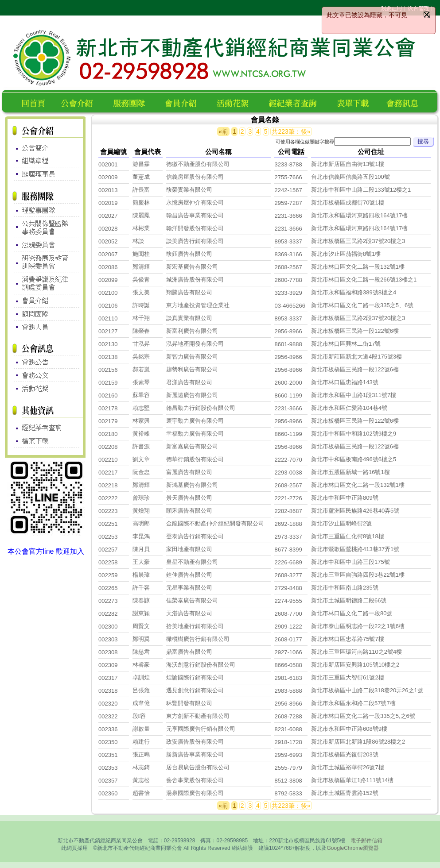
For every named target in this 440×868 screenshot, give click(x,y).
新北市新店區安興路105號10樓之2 (355, 665)
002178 (108, 408)
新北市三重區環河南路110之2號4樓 (356, 652)
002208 (108, 447)
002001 (108, 164)
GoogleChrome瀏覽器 (352, 848)
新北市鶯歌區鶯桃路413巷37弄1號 (355, 549)
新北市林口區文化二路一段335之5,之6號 (363, 716)
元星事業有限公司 (189, 588)
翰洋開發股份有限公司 (195, 228)
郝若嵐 (141, 369)
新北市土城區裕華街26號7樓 (348, 767)
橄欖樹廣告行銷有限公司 (198, 639)
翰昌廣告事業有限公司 (195, 215)
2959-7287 (288, 203)
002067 (108, 254)
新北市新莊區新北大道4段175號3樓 (356, 357)
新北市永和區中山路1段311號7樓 (354, 395)
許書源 (141, 446)
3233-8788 (288, 164)
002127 (108, 331)
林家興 (141, 421)
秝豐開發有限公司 (189, 703)
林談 (138, 241)
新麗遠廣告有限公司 (192, 395)
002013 (108, 190)
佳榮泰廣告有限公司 (192, 600)
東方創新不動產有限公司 (198, 716)
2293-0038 (288, 473)
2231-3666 (288, 216)
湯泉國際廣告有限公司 (195, 793)
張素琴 (141, 382)
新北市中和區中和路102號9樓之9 (354, 434)
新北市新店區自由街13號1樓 (348, 164)
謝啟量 (141, 729)
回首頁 (35, 102)
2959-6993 (288, 755)
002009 (108, 177)
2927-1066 (288, 652)
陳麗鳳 (141, 215)
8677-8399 (288, 550)
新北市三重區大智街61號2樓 (348, 677)
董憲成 (141, 177)
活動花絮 (236, 102)
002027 (108, 216)
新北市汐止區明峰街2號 (341, 523)
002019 (108, 203)
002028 (108, 229)
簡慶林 (141, 203)
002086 (108, 267)
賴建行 (141, 742)
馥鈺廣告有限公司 (189, 254)
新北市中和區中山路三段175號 (350, 562)
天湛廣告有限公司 (189, 613)
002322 (108, 716)
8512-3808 (288, 781)
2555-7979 (288, 768)
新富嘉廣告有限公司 (192, 446)
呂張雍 (141, 690)
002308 (108, 652)
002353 (108, 768)
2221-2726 (288, 498)
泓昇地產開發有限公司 (195, 344)
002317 (108, 678)
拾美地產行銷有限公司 (195, 626)
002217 (108, 473)
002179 (108, 421)
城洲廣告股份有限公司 (195, 280)
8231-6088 (288, 729)
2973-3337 (288, 537)
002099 (108, 280)
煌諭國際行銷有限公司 (195, 677)
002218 (108, 485)
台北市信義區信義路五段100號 (350, 177)
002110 (108, 318)
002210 (108, 460)
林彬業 (141, 228)
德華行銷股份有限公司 (195, 459)
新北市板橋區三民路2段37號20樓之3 (358, 241)
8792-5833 (288, 793)
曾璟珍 (141, 498)
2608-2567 (288, 267)
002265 (108, 588)
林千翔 (141, 318)
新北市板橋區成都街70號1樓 (348, 203)
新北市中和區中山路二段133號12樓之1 (361, 190)
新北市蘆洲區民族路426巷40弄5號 (355, 511)
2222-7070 (288, 460)
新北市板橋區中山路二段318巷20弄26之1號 (367, 690)
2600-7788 (288, 280)
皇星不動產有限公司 (192, 562)
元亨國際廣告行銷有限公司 (201, 729)
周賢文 (141, 626)
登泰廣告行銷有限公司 (195, 536)
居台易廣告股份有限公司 (198, 767)
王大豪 (141, 562)
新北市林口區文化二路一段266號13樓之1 (364, 280)
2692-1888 (288, 524)
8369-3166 (288, 254)
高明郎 (141, 523)
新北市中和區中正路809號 (345, 498)
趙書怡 (141, 793)
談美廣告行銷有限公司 (195, 241)
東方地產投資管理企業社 (198, 305)
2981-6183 (288, 678)
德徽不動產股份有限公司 (198, 164)
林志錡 (141, 767)
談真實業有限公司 (189, 318)
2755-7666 (288, 177)
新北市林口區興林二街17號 (346, 344)
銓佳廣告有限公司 (189, 575)
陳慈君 (141, 652)
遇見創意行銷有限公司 (195, 690)
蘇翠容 (141, 395)
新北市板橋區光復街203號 (345, 754)
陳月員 (141, 549)
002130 (108, 344)
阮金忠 (141, 472)
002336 (108, 729)
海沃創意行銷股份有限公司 (201, 665)
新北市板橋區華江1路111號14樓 (352, 780)
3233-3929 (288, 293)
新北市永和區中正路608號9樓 (349, 729)
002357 (108, 781)
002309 (108, 665)
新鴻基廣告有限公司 (192, 485)
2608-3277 (288, 575)
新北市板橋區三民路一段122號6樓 (355, 331)
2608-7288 (288, 716)
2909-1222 (288, 627)
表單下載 (355, 102)
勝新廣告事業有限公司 (195, 754)
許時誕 (141, 305)
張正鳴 (141, 754)
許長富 (141, 190)
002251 (108, 524)
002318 (108, 691)
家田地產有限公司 (189, 549)
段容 (139, 716)
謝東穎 (141, 613)
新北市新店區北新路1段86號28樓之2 (358, 742)
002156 (108, 370)
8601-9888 (288, 344)
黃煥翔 (141, 511)
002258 (108, 562)
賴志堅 (141, 408)
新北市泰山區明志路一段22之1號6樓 (358, 626)
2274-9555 (288, 601)
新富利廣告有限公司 (192, 331)
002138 (108, 357)
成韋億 (141, 703)
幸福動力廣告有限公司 (195, 434)
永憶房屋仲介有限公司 (195, 203)
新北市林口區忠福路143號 (345, 382)
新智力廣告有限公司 (192, 357)
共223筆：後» (291, 131)
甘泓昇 (141, 344)
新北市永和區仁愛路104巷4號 (349, 408)
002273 (108, 601)
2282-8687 (288, 511)
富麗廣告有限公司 (189, 472)
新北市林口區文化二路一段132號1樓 (358, 267)
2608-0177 (288, 639)
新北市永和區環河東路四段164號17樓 (359, 215)
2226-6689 (288, 562)
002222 (108, 498)
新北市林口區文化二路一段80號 (352, 613)
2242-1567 (288, 190)
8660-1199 (288, 395)
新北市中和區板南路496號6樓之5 (354, 459)
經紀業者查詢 (297, 102)
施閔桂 (141, 254)
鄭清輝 (141, 267)
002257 (108, 550)
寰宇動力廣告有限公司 (195, 421)
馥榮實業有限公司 (189, 190)
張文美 (141, 292)
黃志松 (141, 780)
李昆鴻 (141, 536)
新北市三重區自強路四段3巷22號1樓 (358, 575)
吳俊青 (141, 280)
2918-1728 (288, 742)
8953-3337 (288, 241)
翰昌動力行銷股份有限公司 (201, 408)
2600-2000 (288, 383)
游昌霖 (141, 164)
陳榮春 (141, 331)
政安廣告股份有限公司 (195, 742)
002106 (108, 306)
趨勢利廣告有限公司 (192, 369)
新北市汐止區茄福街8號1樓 (346, 254)
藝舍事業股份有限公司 (195, 780)
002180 (108, 434)
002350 (108, 742)
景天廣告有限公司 (189, 498)
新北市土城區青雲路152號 (345, 793)
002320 (108, 704)
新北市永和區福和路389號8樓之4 (354, 292)
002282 (108, 614)
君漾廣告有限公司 (189, 382)
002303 (108, 639)
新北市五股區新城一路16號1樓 (350, 472)
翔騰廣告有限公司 (189, 292)
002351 (108, 755)
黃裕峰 (141, 434)
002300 (108, 627)
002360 (108, 793)
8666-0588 (288, 665)
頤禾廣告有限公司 (189, 511)
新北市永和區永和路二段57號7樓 (353, 703)
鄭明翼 (141, 639)
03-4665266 (290, 306)
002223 (108, 511)
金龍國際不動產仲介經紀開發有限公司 (215, 523)
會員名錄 (185, 102)
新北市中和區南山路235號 (345, 588)
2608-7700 (288, 614)
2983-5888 (288, 691)
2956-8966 (288, 331)
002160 (108, 395)
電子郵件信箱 (366, 841)
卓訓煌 (141, 677)
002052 (108, 241)
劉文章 (141, 459)
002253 (108, 537)
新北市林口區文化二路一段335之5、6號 (362, 305)
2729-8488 (288, 588)
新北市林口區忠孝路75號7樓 (348, 639)
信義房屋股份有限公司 (195, 177)
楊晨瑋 (141, 575)
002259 (108, 575)
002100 (108, 293)
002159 (108, 383)
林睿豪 (141, 665)
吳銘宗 (141, 357)
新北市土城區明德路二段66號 (349, 600)
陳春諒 (141, 600)
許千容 (141, 588)
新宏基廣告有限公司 (192, 267)
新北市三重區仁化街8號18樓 (348, 536)
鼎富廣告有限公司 (189, 652)
